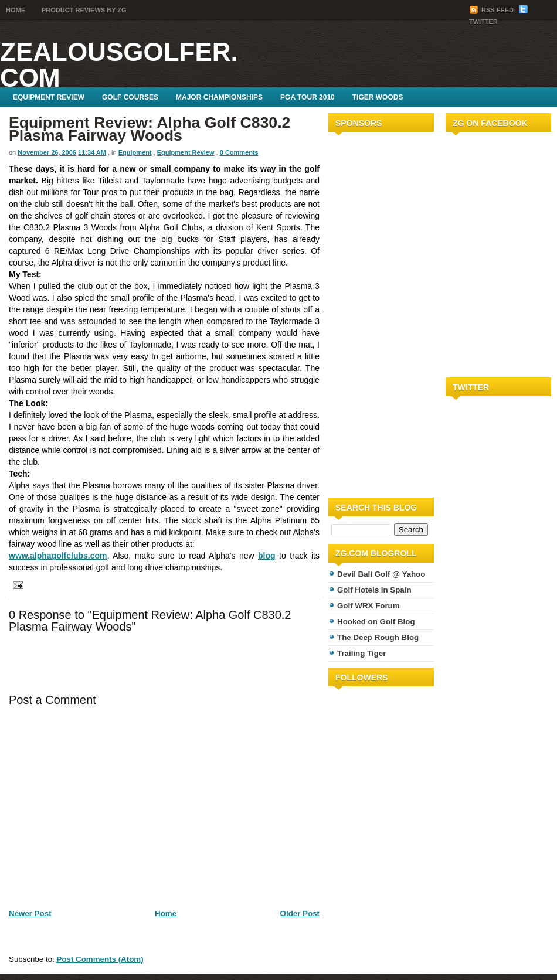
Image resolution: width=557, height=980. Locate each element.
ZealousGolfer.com (119, 65)
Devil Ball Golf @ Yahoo (381, 574)
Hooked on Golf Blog (376, 622)
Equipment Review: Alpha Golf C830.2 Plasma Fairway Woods (150, 129)
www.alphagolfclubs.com (58, 556)
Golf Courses (130, 97)
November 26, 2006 (47, 152)
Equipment (135, 152)
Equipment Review (49, 97)
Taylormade (162, 181)
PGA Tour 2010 (308, 97)
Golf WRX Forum (368, 606)
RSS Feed (492, 10)
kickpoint (185, 532)
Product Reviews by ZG (84, 10)
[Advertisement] (364, 312)
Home (16, 10)
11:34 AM (92, 152)
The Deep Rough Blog (378, 637)
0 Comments (239, 152)
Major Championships (219, 97)
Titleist (110, 181)
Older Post (300, 913)
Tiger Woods (378, 97)
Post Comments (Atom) (100, 959)
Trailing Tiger (361, 653)
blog (267, 556)
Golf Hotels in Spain (374, 590)
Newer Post (30, 913)
